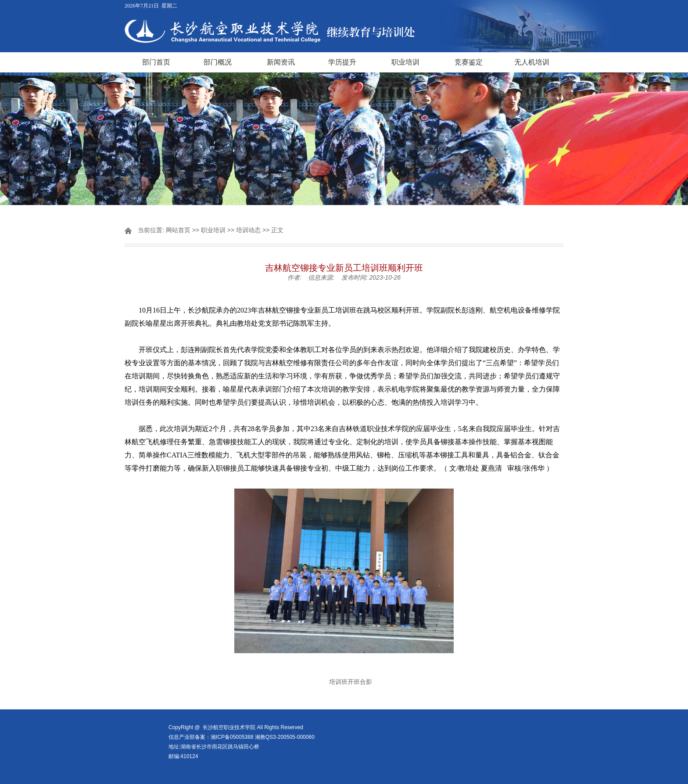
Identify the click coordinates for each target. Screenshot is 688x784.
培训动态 (248, 230)
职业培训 (405, 62)
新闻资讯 (281, 62)
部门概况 (218, 62)
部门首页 (156, 62)
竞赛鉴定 (469, 62)
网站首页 (178, 230)
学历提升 (342, 62)
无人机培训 (532, 62)
